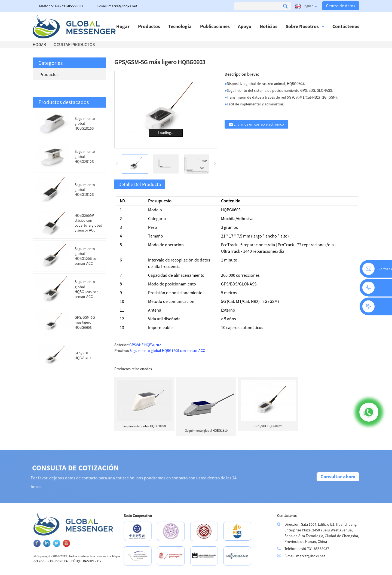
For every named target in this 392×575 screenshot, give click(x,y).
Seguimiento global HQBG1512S (85, 190)
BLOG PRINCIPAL (74, 561)
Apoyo (245, 26)
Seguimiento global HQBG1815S (85, 123)
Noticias (269, 26)
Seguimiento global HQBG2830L (145, 426)
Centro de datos (341, 6)
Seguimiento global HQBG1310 (206, 431)
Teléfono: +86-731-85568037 (61, 6)
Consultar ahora (338, 477)
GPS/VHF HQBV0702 (83, 355)
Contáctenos (346, 26)
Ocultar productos (74, 44)
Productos (149, 26)
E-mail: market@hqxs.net (117, 6)
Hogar (123, 26)
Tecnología (180, 26)
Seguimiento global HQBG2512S (85, 156)
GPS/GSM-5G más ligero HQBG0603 (85, 322)
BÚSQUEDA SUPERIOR (103, 561)
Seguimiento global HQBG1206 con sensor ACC (87, 256)
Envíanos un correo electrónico (259, 124)
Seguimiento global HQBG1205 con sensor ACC (87, 289)
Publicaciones (215, 26)
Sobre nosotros (305, 26)
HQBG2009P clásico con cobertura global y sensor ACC (88, 223)
